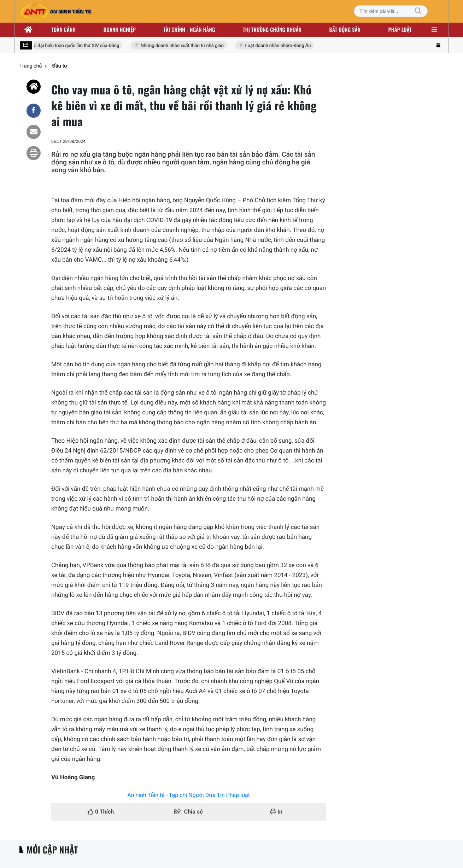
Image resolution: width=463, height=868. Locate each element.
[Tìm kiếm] (418, 11)
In (276, 812)
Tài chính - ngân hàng (189, 30)
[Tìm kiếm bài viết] (391, 11)
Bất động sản (345, 30)
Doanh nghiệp (120, 30)
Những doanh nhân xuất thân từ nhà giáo (183, 46)
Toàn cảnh (63, 30)
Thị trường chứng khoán (272, 30)
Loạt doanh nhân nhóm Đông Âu (279, 46)
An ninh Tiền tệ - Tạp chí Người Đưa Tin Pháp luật (189, 795)
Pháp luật (400, 30)
